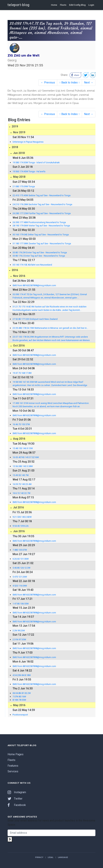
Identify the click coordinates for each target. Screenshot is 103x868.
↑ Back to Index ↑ (69, 82)
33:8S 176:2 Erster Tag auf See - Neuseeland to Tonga (39, 256)
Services (13, 771)
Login (91, 5)
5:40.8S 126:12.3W (21, 568)
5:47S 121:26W (20, 577)
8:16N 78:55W (19, 700)
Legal (51, 857)
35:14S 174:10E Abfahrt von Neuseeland (32, 265)
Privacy (39, 857)
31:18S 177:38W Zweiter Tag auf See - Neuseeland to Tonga (42, 244)
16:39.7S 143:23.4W (22, 484)
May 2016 (19, 705)
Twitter (15, 799)
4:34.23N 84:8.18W (22, 675)
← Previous (48, 82)
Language (63, 857)
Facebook (17, 805)
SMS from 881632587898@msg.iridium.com (34, 285)
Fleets (63, 5)
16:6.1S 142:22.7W (21, 493)
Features (13, 766)
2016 (14, 270)
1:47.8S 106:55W (21, 604)
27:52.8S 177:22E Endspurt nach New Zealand (35, 319)
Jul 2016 (18, 507)
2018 (14, 147)
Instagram (17, 792)
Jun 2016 (19, 531)
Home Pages (16, 754)
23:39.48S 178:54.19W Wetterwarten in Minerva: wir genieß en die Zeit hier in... (50, 328)
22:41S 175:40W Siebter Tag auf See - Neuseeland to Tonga (42, 195)
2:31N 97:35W (19, 639)
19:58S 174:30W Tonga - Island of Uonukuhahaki (36, 162)
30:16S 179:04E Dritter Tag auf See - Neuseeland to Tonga (41, 235)
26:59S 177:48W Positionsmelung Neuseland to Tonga (39, 222)
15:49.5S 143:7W (21, 475)
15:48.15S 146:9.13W (23, 448)
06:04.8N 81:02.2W (22, 693)
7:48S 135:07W (20, 550)
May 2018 (19, 177)
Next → (89, 82)
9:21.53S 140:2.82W (22, 517)
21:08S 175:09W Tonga (24, 186)
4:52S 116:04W (20, 586)
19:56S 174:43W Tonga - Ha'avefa (29, 171)
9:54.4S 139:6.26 (20, 526)
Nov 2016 (19, 276)
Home (54, 5)
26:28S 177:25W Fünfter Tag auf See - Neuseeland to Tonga (42, 213)
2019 (14, 126)
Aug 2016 (19, 439)
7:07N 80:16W (19, 697)
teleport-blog (19, 5)
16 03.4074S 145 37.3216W (26, 457)
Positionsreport (20, 715)
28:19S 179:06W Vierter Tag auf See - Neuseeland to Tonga (41, 226)
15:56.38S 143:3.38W (23, 466)
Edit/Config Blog (77, 5)
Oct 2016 (19, 346)
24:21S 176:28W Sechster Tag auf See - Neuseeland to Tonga (42, 204)
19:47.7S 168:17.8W (22, 373)
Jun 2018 (19, 153)
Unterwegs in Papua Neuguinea (28, 142)
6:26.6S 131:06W (21, 559)
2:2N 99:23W (19, 631)
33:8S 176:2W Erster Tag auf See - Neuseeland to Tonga (40, 252)
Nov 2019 (19, 132)
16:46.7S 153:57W (21, 424)
